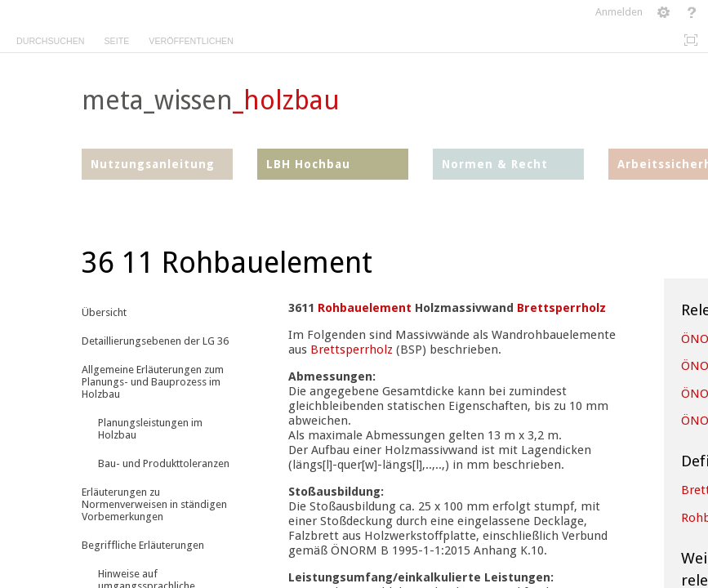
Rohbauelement (365, 308)
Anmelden (619, 12)
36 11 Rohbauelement (227, 263)
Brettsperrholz (561, 308)
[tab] (50, 38)
